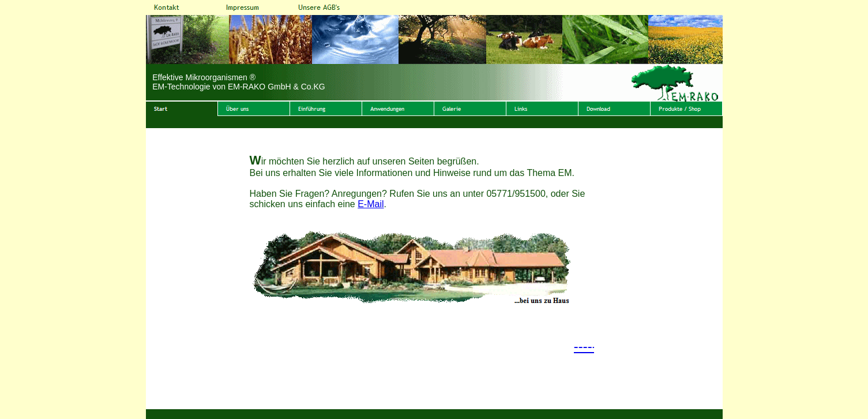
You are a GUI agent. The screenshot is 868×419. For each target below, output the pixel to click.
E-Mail (371, 204)
